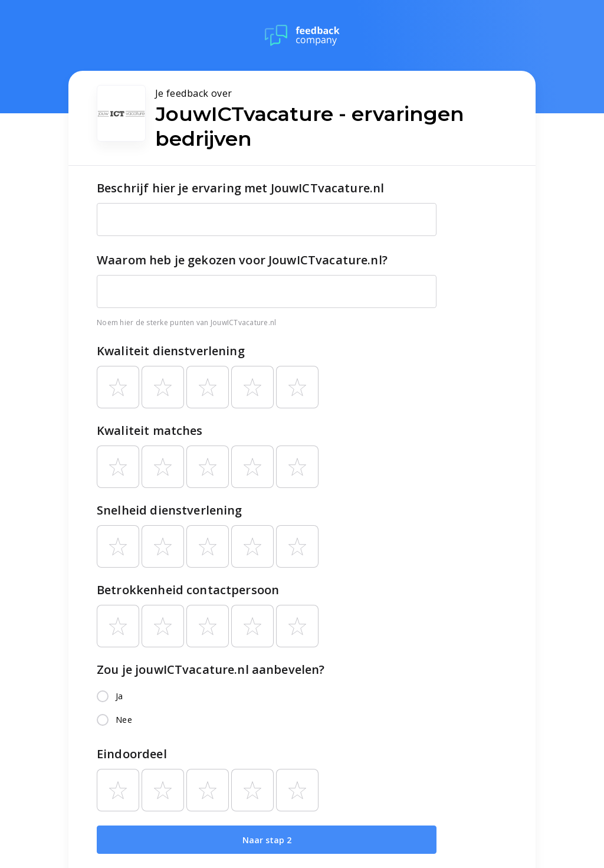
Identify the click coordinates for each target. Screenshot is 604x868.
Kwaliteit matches (150, 430)
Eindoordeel (132, 754)
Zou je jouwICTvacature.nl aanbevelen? (211, 669)
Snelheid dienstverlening (170, 510)
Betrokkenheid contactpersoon (188, 590)
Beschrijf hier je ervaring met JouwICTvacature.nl (240, 188)
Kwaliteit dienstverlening (171, 351)
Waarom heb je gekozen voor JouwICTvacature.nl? (242, 260)
